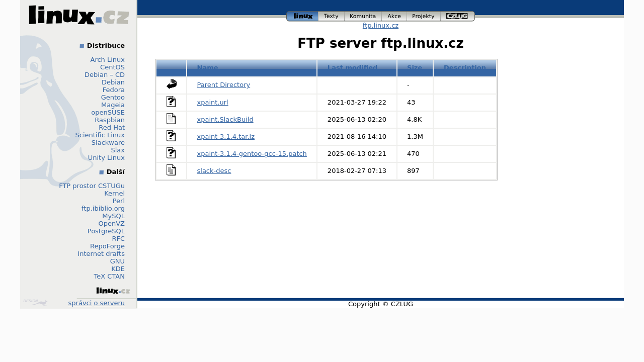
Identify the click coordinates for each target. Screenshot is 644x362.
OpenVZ (111, 223)
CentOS (112, 67)
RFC (118, 239)
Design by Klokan (35, 303)
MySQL (113, 216)
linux (302, 16)
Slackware (108, 143)
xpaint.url (213, 102)
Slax (118, 150)
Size (415, 68)
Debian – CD (105, 75)
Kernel (114, 193)
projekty (424, 16)
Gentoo (113, 97)
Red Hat (112, 127)
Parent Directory (224, 85)
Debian (113, 82)
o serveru (109, 303)
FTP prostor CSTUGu (92, 186)
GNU (117, 261)
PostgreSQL (106, 231)
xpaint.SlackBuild (225, 119)
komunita (363, 16)
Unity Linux (106, 158)
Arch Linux (108, 60)
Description (465, 68)
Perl (119, 201)
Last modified (353, 68)
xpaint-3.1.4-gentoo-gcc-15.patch (252, 154)
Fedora (114, 90)
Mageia (113, 105)
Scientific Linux (100, 135)
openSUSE (108, 112)
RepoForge (107, 246)
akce (394, 16)
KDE (118, 269)
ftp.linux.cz (381, 25)
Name (208, 68)
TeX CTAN (109, 276)
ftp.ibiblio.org (103, 208)
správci (80, 303)
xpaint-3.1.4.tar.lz (226, 137)
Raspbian (110, 120)
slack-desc (214, 171)
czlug (458, 16)
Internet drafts (101, 254)
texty (332, 16)
